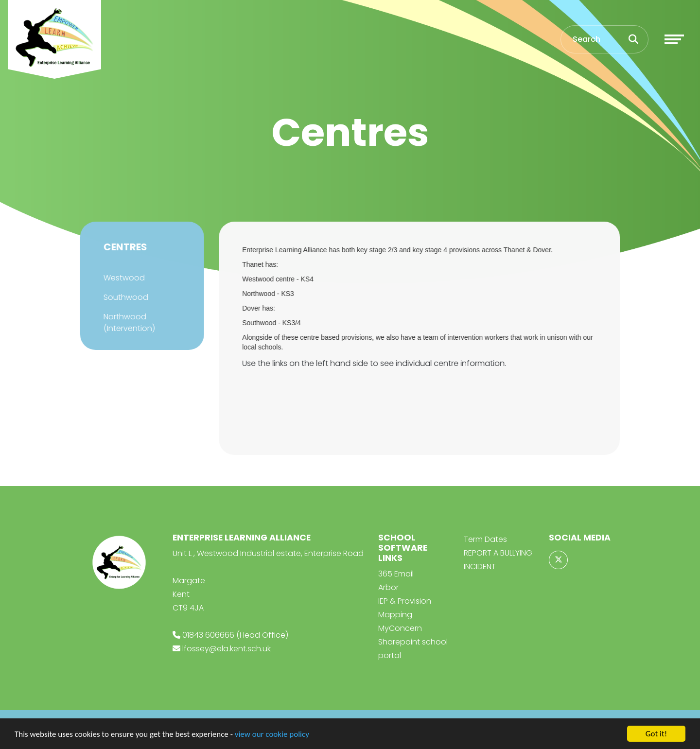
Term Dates (485, 539)
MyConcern (400, 628)
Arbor (388, 587)
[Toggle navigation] (674, 39)
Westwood (123, 278)
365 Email (396, 574)
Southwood (125, 297)
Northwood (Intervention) (128, 322)
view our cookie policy (272, 734)
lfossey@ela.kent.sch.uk (227, 649)
